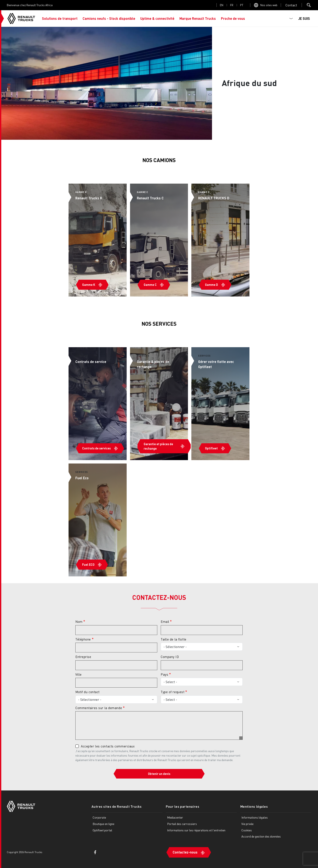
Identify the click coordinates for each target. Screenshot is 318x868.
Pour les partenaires (183, 806)
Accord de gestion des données (261, 836)
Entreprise (83, 657)
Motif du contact (87, 692)
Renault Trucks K (89, 198)
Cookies (247, 830)
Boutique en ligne (103, 824)
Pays (164, 674)
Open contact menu (291, 5)
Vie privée (247, 824)
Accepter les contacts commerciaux (108, 746)
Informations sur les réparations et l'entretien (196, 830)
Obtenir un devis (159, 774)
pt (242, 5)
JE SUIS (304, 18)
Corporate (99, 817)
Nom (79, 622)
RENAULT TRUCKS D (214, 198)
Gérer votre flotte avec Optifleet (216, 364)
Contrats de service (91, 362)
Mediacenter (175, 817)
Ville (79, 674)
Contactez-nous (185, 852)
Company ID (170, 657)
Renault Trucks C (150, 198)
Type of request (173, 692)
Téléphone (83, 639)
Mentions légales (254, 806)
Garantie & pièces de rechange (153, 364)
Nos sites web (269, 5)
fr (232, 5)
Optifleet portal (102, 830)
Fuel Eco (82, 478)
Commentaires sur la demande (99, 708)
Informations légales (255, 817)
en (222, 5)
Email (165, 622)
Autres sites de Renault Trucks (117, 806)
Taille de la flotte (174, 639)
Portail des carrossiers (182, 824)
